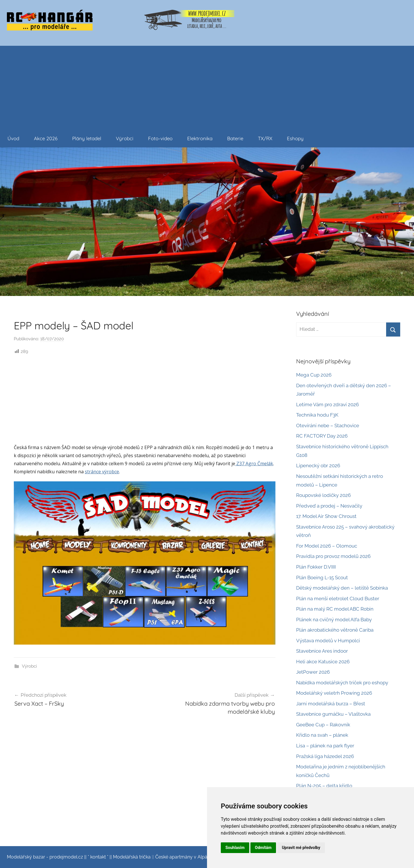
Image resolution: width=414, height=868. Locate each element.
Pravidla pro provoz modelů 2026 (333, 556)
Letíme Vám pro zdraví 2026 (327, 404)
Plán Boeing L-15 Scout (322, 578)
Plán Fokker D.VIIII (316, 567)
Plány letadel (87, 138)
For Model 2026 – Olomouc (327, 546)
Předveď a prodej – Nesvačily (329, 506)
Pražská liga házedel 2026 (325, 756)
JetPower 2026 (313, 672)
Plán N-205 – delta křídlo (324, 786)
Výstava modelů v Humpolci (328, 641)
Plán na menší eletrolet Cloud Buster (338, 599)
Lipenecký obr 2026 (318, 466)
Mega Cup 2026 (314, 375)
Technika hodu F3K (317, 415)
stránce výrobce (102, 472)
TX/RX (265, 138)
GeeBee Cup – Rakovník (323, 725)
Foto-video (160, 138)
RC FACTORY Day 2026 (322, 436)
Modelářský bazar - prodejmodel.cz (45, 857)
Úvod (13, 138)
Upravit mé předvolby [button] (301, 848)
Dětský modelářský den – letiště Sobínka (342, 588)
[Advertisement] (207, 86)
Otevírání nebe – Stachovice (328, 426)
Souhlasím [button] (235, 848)
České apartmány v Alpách (184, 857)
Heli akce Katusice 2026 (323, 662)
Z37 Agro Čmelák (254, 464)
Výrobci (125, 138)
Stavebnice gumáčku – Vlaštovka (333, 714)
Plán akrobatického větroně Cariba (335, 630)
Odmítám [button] (263, 848)
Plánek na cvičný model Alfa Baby (334, 620)
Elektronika (200, 138)
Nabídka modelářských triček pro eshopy (342, 683)
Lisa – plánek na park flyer (325, 746)
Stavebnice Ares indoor (322, 651)
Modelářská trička (132, 857)
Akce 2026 (46, 138)
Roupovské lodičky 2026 (323, 495)
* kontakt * (98, 857)
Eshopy (295, 138)
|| (85, 857)
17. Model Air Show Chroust (326, 516)
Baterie (235, 138)
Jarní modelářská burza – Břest (331, 704)
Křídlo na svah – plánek (322, 735)
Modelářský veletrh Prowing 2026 (334, 693)
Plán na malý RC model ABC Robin (335, 609)
